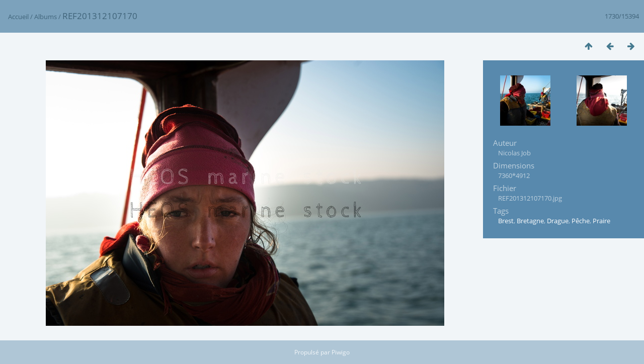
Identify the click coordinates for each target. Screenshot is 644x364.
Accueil (18, 17)
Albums (46, 17)
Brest (506, 221)
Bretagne (530, 221)
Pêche (581, 221)
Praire (601, 221)
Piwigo (341, 352)
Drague (558, 221)
